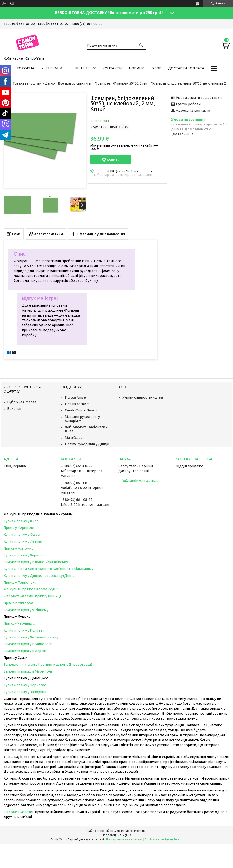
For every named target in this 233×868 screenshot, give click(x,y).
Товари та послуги (27, 83)
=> (172, 13)
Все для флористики (75, 83)
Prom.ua (140, 831)
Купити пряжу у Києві (22, 521)
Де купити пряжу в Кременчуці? (31, 589)
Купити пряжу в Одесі (22, 534)
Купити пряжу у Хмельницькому (31, 637)
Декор (50, 83)
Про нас (82, 68)
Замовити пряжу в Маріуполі (28, 671)
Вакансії (14, 408)
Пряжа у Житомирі (19, 548)
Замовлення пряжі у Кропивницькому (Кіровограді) (48, 664)
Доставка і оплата (186, 68)
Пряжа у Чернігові (19, 528)
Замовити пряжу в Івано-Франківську (36, 562)
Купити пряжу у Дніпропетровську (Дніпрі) (40, 576)
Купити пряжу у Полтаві (24, 630)
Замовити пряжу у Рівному (26, 610)
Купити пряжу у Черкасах (25, 685)
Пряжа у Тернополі (20, 582)
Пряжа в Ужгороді (19, 603)
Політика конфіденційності (164, 839)
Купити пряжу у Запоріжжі (25, 692)
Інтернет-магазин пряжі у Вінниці (32, 596)
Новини (137, 68)
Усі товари (52, 68)
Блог (156, 68)
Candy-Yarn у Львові (82, 410)
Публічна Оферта (22, 402)
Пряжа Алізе (75, 397)
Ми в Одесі (74, 437)
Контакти (112, 68)
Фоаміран (102, 83)
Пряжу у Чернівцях (19, 623)
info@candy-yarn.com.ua (138, 480)
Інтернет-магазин (19, 812)
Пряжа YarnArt (77, 404)
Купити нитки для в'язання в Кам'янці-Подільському (48, 569)
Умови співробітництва (143, 397)
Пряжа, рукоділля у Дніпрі (87, 444)
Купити (113, 160)
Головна (26, 68)
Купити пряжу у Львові (23, 541)
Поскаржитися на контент (124, 839)
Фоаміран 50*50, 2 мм (130, 83)
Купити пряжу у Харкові (24, 555)
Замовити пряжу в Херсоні (26, 651)
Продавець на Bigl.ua (116, 835)
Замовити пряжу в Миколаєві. (29, 644)
